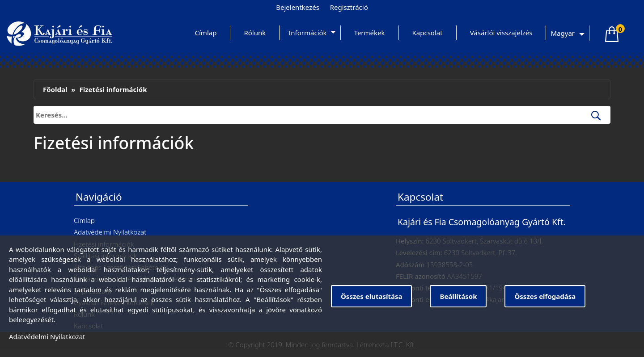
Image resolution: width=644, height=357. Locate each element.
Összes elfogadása (545, 296)
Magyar (563, 33)
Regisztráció (349, 7)
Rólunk (255, 33)
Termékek (370, 33)
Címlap (206, 33)
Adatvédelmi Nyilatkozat (110, 232)
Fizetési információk (113, 89)
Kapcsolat (428, 33)
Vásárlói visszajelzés (501, 33)
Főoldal (55, 89)
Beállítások (458, 296)
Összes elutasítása (371, 296)
